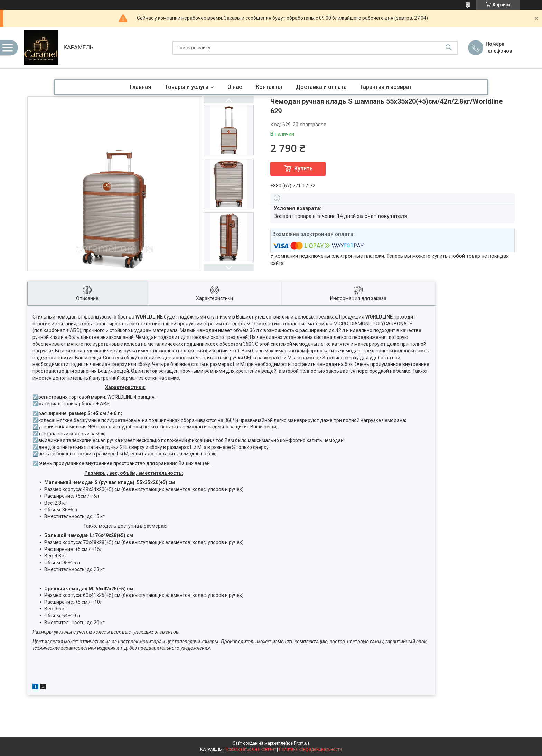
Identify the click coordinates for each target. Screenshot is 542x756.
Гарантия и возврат (386, 87)
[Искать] (449, 48)
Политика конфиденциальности (310, 749)
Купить (303, 169)
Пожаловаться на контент (250, 749)
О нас (235, 87)
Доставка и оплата (321, 87)
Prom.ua (302, 743)
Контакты (269, 87)
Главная (141, 87)
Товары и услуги (187, 87)
